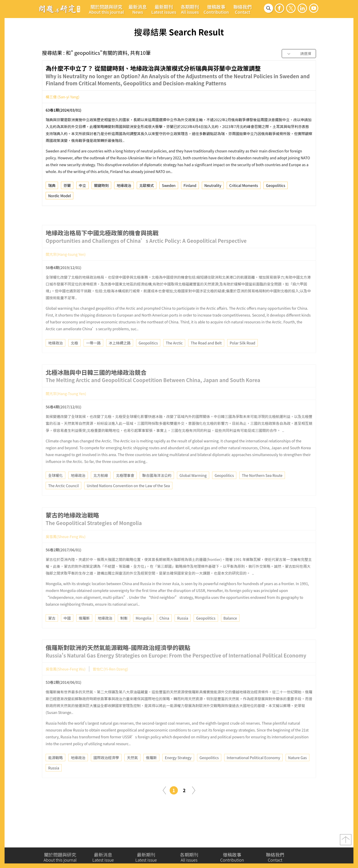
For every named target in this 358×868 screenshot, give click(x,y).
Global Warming (193, 488)
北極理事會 (125, 488)
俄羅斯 (84, 630)
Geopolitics (276, 187)
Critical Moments (244, 187)
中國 (67, 630)
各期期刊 (190, 9)
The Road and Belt (206, 355)
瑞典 (52, 187)
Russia (183, 630)
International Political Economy (253, 770)
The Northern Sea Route (262, 488)
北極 (74, 355)
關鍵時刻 (101, 187)
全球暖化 (55, 488)
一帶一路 (93, 355)
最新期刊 (164, 9)
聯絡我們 (242, 9)
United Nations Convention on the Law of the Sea (128, 498)
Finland (190, 187)
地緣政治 (124, 187)
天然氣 (132, 770)
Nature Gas (297, 770)
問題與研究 (60, 9)
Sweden (169, 187)
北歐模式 (147, 187)
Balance (230, 630)
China (164, 630)
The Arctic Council (63, 498)
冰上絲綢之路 (120, 355)
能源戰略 (55, 770)
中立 (82, 187)
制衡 (124, 630)
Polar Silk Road (242, 355)
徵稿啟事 (216, 9)
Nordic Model (59, 198)
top (346, 842)
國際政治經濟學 (106, 770)
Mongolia (143, 630)
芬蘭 (67, 187)
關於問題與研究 (106, 9)
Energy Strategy (178, 770)
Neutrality (213, 187)
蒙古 (52, 630)
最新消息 (138, 9)
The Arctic (174, 355)
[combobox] (299, 54)
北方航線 (101, 488)
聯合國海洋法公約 (157, 488)
